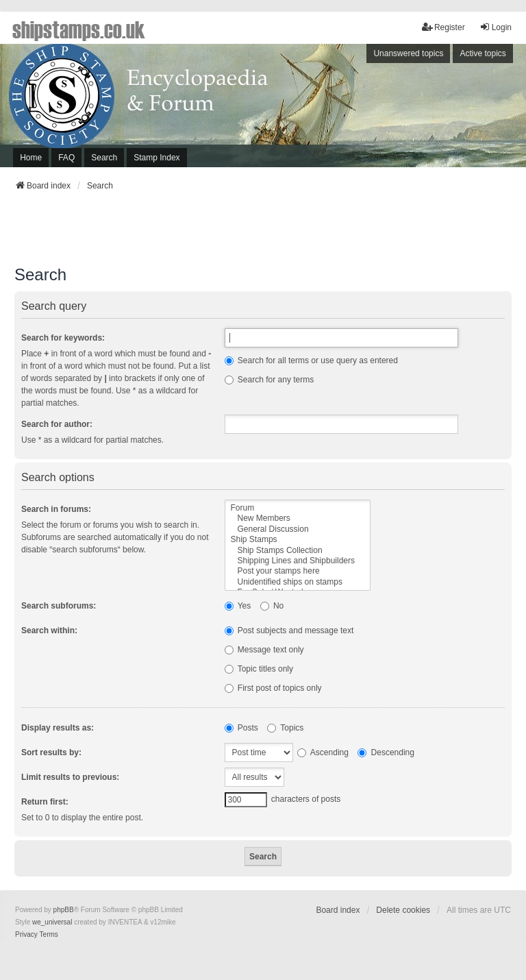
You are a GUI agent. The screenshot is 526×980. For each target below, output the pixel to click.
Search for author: (57, 424)
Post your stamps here (298, 571)
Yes (238, 606)
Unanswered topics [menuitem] (408, 53)
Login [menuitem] (496, 27)
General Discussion (298, 529)
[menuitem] (26, 935)
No (272, 606)
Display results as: (58, 728)
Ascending (323, 752)
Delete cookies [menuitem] (403, 910)
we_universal (52, 922)
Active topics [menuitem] (483, 53)
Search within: (49, 630)
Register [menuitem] (443, 27)
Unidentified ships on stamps (298, 582)
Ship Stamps (298, 540)
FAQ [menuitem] (66, 158)
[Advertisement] (263, 232)
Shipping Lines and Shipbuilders (298, 561)
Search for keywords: (63, 338)
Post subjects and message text (289, 630)
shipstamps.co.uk (79, 29)
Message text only (264, 650)
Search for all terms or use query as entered (311, 360)
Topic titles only (259, 669)
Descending (386, 752)
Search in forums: (56, 509)
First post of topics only (273, 688)
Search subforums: (59, 606)
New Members (298, 518)
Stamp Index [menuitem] (156, 158)
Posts (241, 728)
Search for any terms (270, 380)
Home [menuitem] (31, 158)
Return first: (45, 802)
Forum (298, 508)
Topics (285, 728)
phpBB (64, 910)
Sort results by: (51, 752)
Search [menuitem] (104, 158)
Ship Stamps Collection (298, 551)
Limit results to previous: (70, 777)
